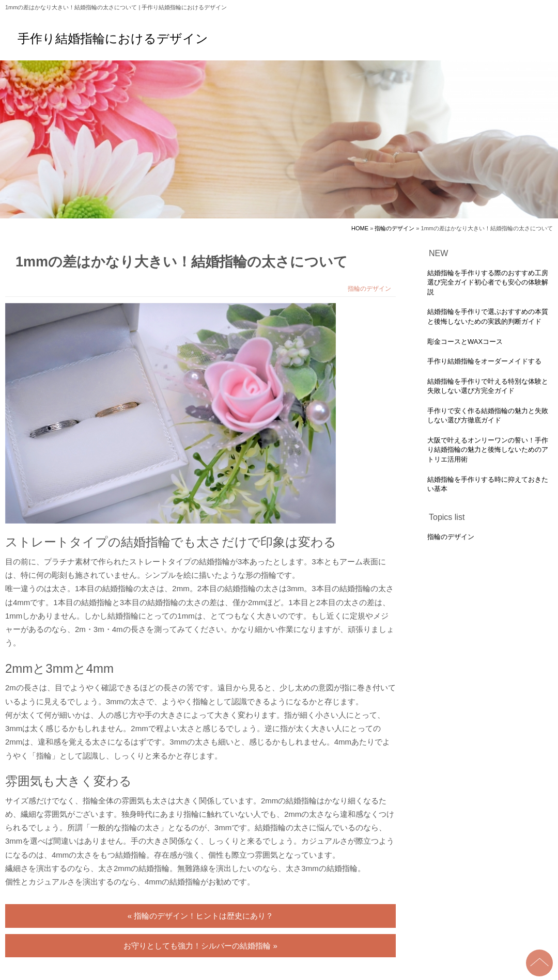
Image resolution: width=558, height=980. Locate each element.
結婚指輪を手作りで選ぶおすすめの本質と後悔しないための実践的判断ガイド (488, 317)
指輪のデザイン (394, 228)
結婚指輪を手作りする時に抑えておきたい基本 (488, 484)
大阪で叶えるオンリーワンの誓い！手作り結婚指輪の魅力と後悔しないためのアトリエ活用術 (488, 450)
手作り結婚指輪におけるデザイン (113, 39)
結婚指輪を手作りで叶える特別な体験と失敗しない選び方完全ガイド (488, 386)
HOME (360, 228)
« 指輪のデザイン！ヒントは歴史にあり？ (201, 916)
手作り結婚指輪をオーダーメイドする (484, 361)
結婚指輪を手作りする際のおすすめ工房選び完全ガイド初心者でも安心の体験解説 (488, 282)
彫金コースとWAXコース (465, 342)
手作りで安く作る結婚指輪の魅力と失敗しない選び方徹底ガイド (488, 416)
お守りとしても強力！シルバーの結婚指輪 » (200, 946)
